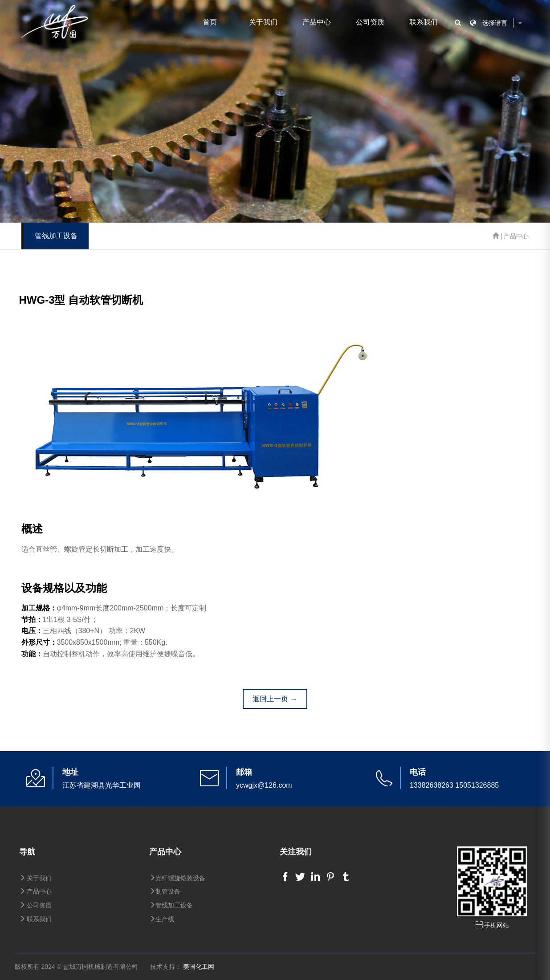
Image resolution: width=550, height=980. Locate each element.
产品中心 (317, 22)
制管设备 (165, 891)
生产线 (162, 919)
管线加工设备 (171, 905)
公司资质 (370, 22)
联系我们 (424, 22)
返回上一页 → (275, 699)
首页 (210, 22)
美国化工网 (199, 967)
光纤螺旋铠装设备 (177, 878)
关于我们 (263, 22)
